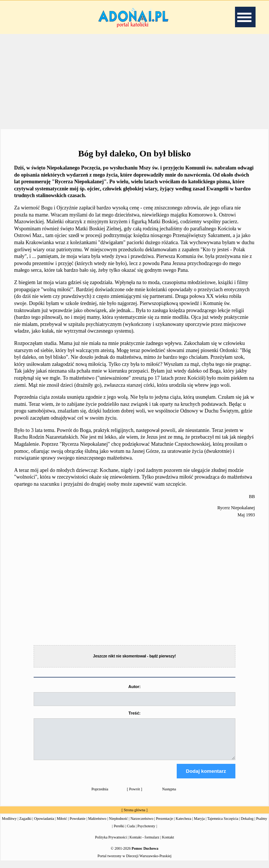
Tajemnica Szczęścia (223, 825)
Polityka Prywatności (111, 844)
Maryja (199, 825)
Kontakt (168, 844)
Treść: (134, 713)
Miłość (62, 825)
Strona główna (134, 817)
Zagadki (26, 825)
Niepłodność (119, 825)
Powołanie (77, 825)
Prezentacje (164, 825)
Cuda (131, 833)
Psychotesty (146, 833)
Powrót (135, 796)
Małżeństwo (97, 825)
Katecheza (183, 825)
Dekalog (247, 825)
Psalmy (262, 825)
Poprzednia (100, 796)
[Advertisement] (134, 82)
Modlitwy (9, 825)
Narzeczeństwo (142, 825)
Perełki (119, 833)
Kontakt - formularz (145, 844)
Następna (169, 796)
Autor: (134, 687)
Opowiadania (44, 825)
